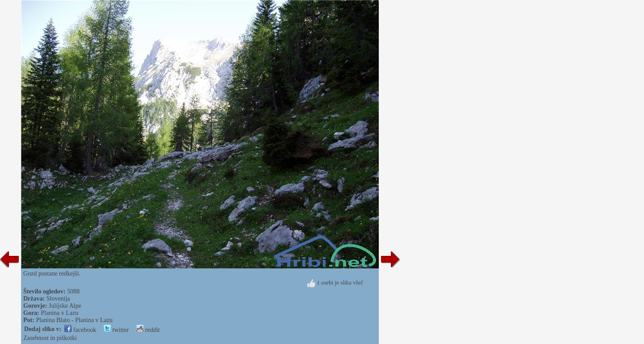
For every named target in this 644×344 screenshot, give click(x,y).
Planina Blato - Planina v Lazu (74, 320)
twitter (116, 330)
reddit (148, 330)
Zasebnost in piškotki (50, 338)
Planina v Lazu (59, 313)
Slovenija (58, 299)
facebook (80, 330)
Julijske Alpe (65, 306)
